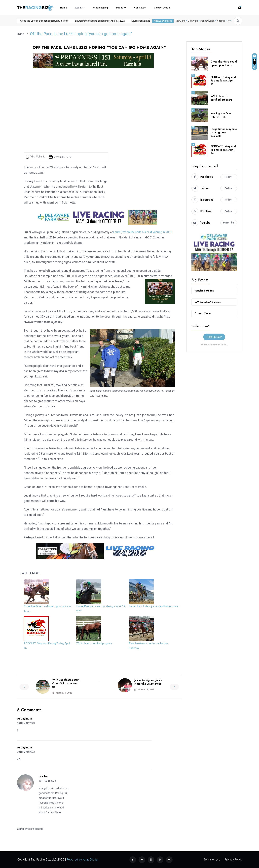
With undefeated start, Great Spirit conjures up (66, 683)
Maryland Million (204, 290)
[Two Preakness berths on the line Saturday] (141, 629)
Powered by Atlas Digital (82, 860)
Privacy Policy (233, 860)
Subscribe (229, 222)
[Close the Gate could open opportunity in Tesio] (36, 591)
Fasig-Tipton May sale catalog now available (224, 132)
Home (64, 8)
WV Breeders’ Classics (208, 302)
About (78, 8)
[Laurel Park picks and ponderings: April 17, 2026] (89, 591)
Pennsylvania (207, 21)
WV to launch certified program (94, 643)
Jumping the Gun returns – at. (221, 115)
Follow (229, 177)
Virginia (221, 21)
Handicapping (100, 8)
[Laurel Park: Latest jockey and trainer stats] (141, 591)
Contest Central (162, 8)
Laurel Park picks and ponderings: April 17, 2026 (66, 21)
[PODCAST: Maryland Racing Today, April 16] (36, 629)
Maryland (181, 21)
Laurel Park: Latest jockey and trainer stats (119, 21)
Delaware (193, 21)
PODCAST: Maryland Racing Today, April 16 (223, 80)
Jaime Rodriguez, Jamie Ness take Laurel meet (148, 682)
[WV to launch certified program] (89, 629)
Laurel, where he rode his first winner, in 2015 (143, 232)
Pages (120, 8)
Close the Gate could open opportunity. (224, 63)
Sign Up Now (214, 337)
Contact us (140, 8)
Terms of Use (212, 860)
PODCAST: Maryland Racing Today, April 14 (223, 150)
